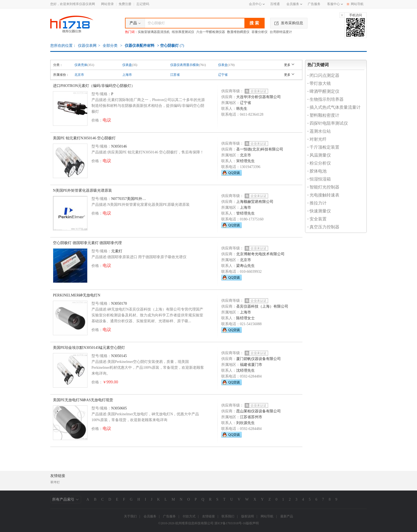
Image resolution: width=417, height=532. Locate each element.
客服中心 (333, 4)
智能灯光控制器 (323, 187)
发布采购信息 (289, 23)
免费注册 (125, 4)
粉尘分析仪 (319, 163)
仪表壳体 (81, 65)
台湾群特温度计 (281, 32)
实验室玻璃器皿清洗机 (154, 32)
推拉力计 (317, 203)
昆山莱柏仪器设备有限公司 (258, 411)
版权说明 (248, 516)
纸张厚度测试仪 (183, 32)
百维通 (275, 4)
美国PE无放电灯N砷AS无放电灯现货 (83, 400)
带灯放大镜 (319, 83)
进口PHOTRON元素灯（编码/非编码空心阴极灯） (94, 86)
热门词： (131, 32)
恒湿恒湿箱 (319, 179)
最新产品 (287, 516)
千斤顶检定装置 (323, 147)
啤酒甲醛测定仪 (323, 91)
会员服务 (293, 4)
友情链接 (208, 516)
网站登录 (107, 4)
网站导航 (355, 4)
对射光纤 (317, 139)
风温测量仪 (319, 155)
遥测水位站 (319, 131)
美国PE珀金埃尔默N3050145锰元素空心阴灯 (89, 348)
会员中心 (257, 4)
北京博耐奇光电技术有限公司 (260, 254)
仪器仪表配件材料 (140, 46)
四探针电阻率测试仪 (328, 123)
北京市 (79, 75)
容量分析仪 (260, 32)
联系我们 (228, 516)
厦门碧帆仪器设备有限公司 (258, 359)
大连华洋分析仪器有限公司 (258, 97)
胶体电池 (317, 171)
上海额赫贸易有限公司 (255, 202)
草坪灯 (55, 482)
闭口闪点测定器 (323, 75)
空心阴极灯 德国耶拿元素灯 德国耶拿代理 (87, 243)
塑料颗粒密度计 (323, 115)
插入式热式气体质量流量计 (334, 107)
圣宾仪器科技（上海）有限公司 (262, 306)
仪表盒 (223, 65)
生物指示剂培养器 (326, 99)
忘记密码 (143, 4)
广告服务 (314, 4)
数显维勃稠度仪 (238, 32)
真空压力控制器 (323, 227)
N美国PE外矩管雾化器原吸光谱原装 (82, 190)
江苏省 (175, 75)
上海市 (127, 75)
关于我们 (130, 516)
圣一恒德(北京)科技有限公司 (260, 149)
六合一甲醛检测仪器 (211, 32)
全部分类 (110, 46)
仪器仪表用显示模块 (185, 65)
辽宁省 (223, 75)
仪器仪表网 (87, 46)
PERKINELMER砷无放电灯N (77, 295)
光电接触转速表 (323, 195)
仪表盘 (127, 65)
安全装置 (317, 219)
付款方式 (189, 516)
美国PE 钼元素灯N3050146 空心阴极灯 (84, 138)
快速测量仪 (319, 211)
